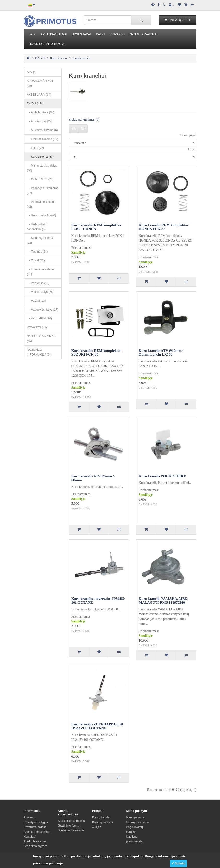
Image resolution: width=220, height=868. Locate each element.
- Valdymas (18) (38, 283)
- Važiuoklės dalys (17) (43, 310)
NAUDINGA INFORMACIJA (48, 44)
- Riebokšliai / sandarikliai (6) (37, 227)
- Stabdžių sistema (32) (40, 240)
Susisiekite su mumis (71, 821)
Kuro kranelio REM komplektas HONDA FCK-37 (164, 227)
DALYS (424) (35, 104)
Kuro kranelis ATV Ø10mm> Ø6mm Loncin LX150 (161, 353)
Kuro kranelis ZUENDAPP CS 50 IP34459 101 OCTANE (97, 726)
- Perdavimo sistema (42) (41, 204)
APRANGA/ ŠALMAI (54, 34)
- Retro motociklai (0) (41, 215)
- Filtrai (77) (35, 148)
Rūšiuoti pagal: (188, 135)
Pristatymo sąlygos (36, 822)
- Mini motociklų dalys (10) (42, 168)
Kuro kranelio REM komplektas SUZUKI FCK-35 (96, 353)
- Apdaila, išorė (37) (41, 112)
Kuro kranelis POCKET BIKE (162, 476)
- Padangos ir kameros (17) (43, 191)
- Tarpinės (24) (37, 252)
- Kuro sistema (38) (40, 157)
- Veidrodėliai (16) (39, 318)
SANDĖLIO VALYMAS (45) (41, 339)
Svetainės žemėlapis (71, 830)
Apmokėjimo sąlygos (37, 832)
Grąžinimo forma (69, 826)
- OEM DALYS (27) (40, 179)
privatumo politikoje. (48, 863)
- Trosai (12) (36, 260)
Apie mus (30, 817)
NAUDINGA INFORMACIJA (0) (39, 352)
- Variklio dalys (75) (40, 292)
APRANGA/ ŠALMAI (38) (40, 83)
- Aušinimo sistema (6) (42, 130)
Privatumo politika (35, 827)
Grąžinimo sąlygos (36, 846)
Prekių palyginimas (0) (84, 119)
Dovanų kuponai (102, 822)
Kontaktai (30, 837)
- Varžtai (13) (36, 301)
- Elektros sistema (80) (42, 139)
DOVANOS (118, 34)
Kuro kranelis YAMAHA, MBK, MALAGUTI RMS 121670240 (164, 601)
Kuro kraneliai (81, 58)
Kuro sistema (58, 58)
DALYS (101, 34)
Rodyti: (192, 149)
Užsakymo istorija (138, 822)
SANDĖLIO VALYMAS (144, 34)
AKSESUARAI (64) (39, 95)
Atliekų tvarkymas (35, 841)
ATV (33, 34)
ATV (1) (32, 72)
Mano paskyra (135, 817)
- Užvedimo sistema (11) (41, 272)
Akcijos (97, 827)
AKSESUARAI (82, 34)
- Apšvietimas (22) (40, 121)
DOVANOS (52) (37, 327)
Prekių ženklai (101, 817)
